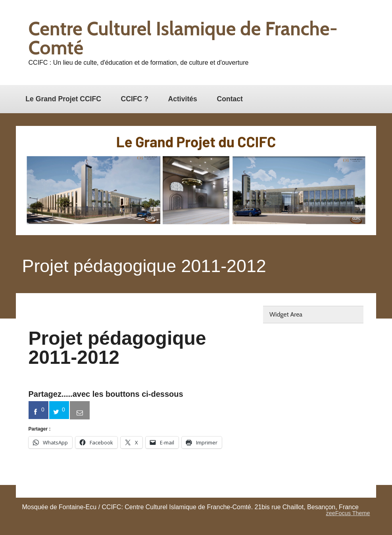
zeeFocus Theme (348, 513)
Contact (230, 99)
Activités (183, 99)
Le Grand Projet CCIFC (63, 99)
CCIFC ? (135, 99)
